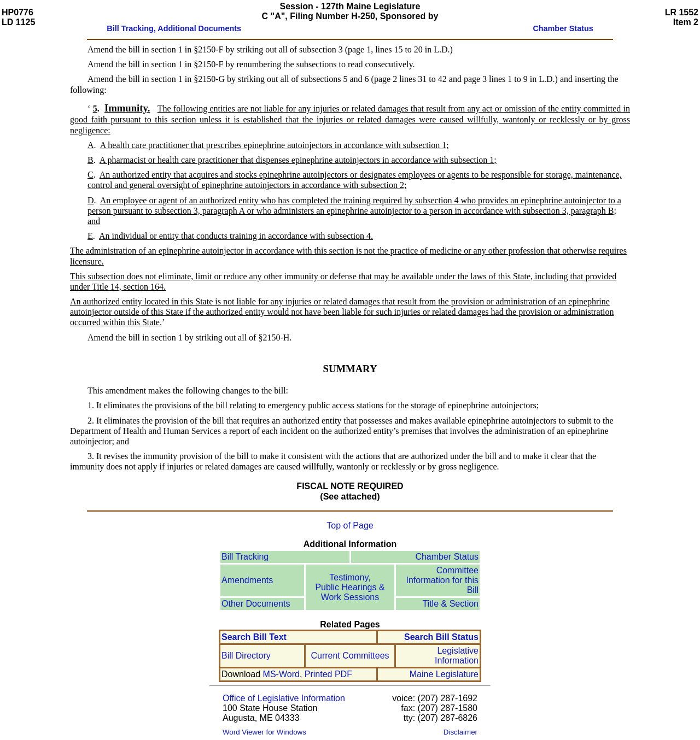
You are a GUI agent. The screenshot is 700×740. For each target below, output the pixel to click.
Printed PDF (328, 674)
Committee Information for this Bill (443, 580)
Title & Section (450, 604)
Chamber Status (447, 557)
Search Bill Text (254, 637)
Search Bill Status (441, 637)
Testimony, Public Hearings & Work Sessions (350, 587)
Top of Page (350, 525)
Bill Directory (246, 656)
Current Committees (350, 656)
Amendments (247, 580)
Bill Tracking (245, 557)
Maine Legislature (444, 674)
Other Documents (256, 604)
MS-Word (281, 674)
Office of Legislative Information (284, 698)
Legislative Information (457, 656)
